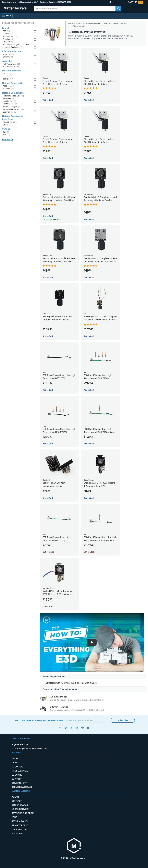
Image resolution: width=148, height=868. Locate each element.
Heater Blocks (10, 104)
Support (17, 779)
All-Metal (9, 89)
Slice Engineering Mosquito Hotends (17, 45)
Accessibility (19, 833)
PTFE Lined (9, 86)
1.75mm (8, 54)
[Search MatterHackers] (118, 9)
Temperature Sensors (13, 109)
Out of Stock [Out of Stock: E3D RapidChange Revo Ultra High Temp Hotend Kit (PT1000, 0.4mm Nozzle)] (89, 552)
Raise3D (8, 42)
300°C (7, 76)
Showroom (18, 767)
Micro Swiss (10, 37)
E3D (7, 31)
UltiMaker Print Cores (14, 47)
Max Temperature (12, 71)
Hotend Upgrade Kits (13, 96)
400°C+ (8, 79)
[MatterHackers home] (15, 8)
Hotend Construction (13, 83)
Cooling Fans (10, 112)
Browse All (8, 140)
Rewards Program (23, 813)
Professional (20, 771)
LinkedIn (77, 728)
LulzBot (8, 34)
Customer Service (48, 2)
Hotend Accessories (13, 116)
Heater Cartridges (12, 107)
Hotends (107, 23)
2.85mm (8, 57)
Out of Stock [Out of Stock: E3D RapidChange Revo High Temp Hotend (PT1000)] (48, 552)
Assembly (7, 61)
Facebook (60, 728)
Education (18, 775)
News (15, 763)
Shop (15, 759)
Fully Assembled (12, 64)
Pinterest (82, 728)
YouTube (88, 728)
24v (6, 135)
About (15, 797)
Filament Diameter (120, 23)
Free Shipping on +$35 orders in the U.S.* (20, 2)
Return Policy (20, 821)
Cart (135, 2)
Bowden (8, 125)
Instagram (71, 728)
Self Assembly (11, 67)
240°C (7, 74)
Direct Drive (10, 122)
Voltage (6, 129)
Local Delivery (20, 809)
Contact (17, 801)
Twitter (66, 728)
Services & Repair (22, 787)
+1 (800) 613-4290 (64, 2)
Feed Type (8, 119)
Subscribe (123, 720)
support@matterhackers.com (30, 749)
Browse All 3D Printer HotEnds (19, 23)
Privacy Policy (20, 825)
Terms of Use (19, 829)
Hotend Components (13, 93)
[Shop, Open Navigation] (7, 16)
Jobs (14, 817)
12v (6, 132)
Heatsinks (9, 99)
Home (71, 23)
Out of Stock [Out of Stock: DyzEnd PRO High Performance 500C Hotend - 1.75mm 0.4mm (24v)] (48, 606)
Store (78, 23)
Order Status (20, 805)
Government (19, 783)
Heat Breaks (10, 101)
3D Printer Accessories (92, 23)
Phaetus (8, 39)
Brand (5, 28)
